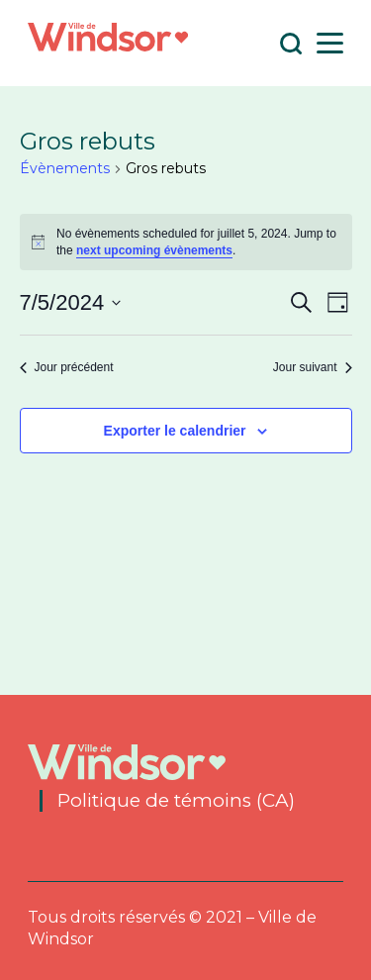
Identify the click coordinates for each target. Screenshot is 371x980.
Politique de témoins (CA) (176, 801)
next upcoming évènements (154, 250)
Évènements (65, 168)
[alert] (186, 242)
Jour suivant (313, 367)
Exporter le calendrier (175, 431)
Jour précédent (67, 367)
